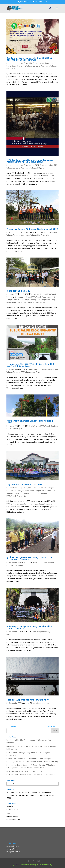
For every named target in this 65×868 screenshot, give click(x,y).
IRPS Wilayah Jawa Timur (41, 297)
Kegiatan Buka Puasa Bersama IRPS (24, 484)
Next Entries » (53, 727)
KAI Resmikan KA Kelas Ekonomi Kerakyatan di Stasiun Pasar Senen (32, 775)
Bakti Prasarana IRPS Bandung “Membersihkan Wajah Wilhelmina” (30, 627)
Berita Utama (17, 66)
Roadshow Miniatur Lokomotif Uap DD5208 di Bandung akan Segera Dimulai (29, 59)
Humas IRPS (13, 294)
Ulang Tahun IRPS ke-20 (18, 291)
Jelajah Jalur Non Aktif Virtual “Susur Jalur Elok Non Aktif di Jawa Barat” (30, 365)
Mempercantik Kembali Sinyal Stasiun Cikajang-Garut (30, 422)
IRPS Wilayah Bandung (31, 66)
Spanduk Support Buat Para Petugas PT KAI (28, 700)
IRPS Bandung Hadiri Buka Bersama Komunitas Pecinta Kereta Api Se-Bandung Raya (30, 161)
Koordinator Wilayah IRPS (31, 168)
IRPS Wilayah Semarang (46, 300)
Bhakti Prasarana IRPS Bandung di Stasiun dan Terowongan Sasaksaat (29, 558)
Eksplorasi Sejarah (47, 369)
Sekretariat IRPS (15, 488)
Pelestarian (45, 235)
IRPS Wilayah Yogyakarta (16, 302)
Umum (13, 69)
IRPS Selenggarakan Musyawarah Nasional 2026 (25, 771)
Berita (9, 66)
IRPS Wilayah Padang (28, 300)
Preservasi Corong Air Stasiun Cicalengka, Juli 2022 (32, 229)
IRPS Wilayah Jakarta (22, 297)
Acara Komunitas (46, 63)
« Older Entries (12, 727)
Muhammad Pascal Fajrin (19, 63)
